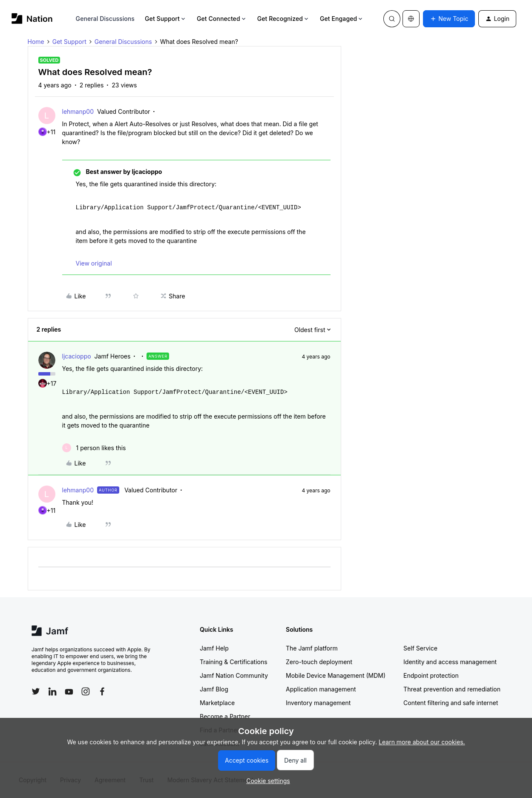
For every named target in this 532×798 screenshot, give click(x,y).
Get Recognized (283, 19)
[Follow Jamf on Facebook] (102, 691)
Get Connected (222, 19)
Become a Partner (225, 716)
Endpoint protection (431, 675)
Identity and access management (450, 662)
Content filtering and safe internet (451, 703)
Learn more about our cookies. (422, 742)
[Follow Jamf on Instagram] (86, 691)
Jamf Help (214, 648)
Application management (321, 689)
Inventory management (318, 703)
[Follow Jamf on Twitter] (36, 691)
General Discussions (105, 19)
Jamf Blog (214, 689)
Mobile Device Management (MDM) (336, 675)
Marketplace (217, 703)
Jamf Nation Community (234, 675)
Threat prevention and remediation (452, 689)
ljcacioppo (77, 356)
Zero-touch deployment (319, 662)
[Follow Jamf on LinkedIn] (52, 691)
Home (36, 42)
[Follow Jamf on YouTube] (69, 691)
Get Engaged (342, 19)
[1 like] (94, 448)
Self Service (420, 648)
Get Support (166, 19)
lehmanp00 (78, 111)
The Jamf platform (312, 648)
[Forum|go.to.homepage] (32, 19)
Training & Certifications (234, 662)
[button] (449, 19)
